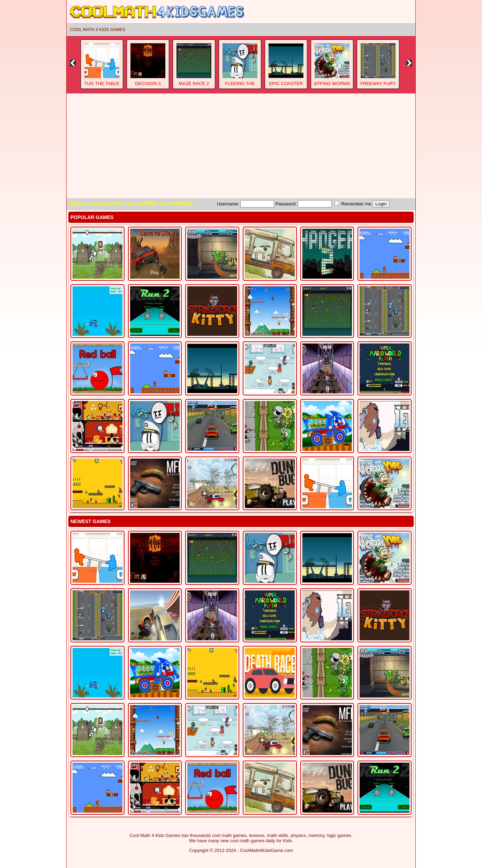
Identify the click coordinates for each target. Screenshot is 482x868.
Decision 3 (148, 84)
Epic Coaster (286, 84)
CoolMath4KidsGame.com (266, 850)
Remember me (353, 204)
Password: (304, 204)
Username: (246, 204)
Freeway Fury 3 (378, 86)
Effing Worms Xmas (332, 86)
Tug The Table (102, 84)
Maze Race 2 (194, 84)
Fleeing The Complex (240, 86)
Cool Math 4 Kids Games (98, 30)
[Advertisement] (241, 146)
